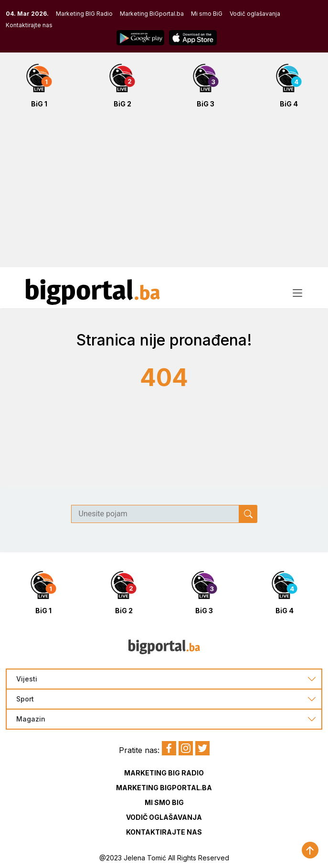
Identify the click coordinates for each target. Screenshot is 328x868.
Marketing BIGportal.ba (164, 788)
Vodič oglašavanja (255, 14)
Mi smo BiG (207, 14)
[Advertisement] (164, 193)
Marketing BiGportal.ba (152, 14)
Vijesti (27, 679)
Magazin (31, 719)
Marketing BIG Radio (84, 14)
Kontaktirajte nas (29, 25)
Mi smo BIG (164, 802)
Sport (25, 699)
